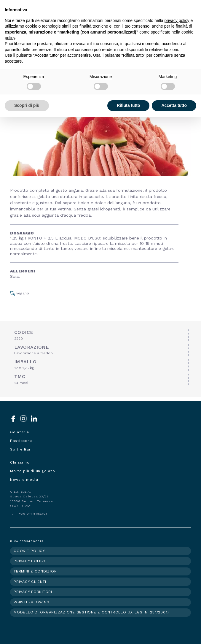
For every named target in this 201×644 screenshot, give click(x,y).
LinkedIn (34, 419)
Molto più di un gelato (33, 471)
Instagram (24, 419)
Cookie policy (29, 551)
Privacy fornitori (33, 592)
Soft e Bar (20, 449)
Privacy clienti (30, 582)
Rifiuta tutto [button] (129, 105)
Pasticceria (21, 441)
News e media (24, 480)
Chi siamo (20, 462)
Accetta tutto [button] (174, 105)
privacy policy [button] (177, 20)
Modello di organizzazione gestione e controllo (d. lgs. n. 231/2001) (91, 612)
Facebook (13, 419)
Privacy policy (30, 561)
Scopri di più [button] (27, 105)
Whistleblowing (32, 602)
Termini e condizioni (36, 571)
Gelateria (20, 432)
